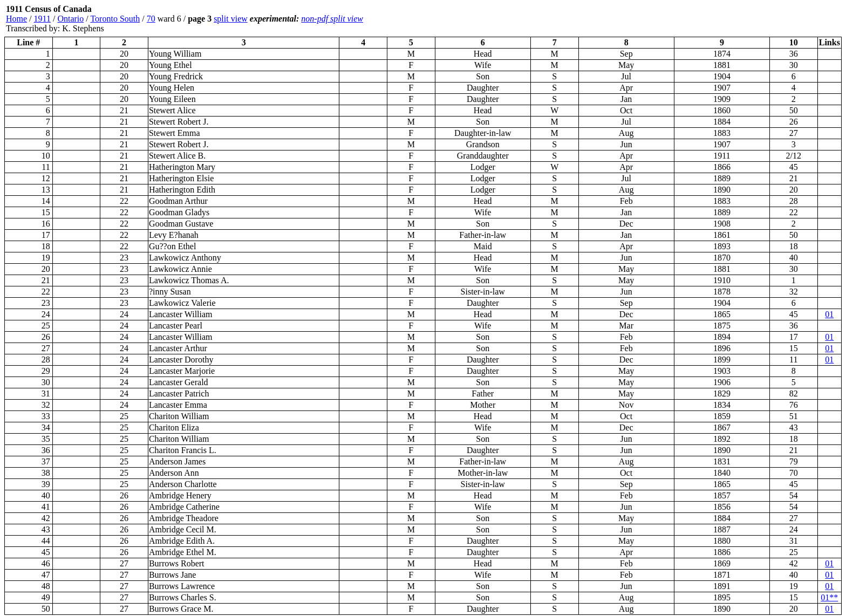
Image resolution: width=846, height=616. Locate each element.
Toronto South (115, 19)
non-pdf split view (332, 19)
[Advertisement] (777, 19)
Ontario (70, 19)
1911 (42, 19)
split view (231, 19)
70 (151, 19)
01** (829, 597)
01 (829, 314)
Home (16, 19)
